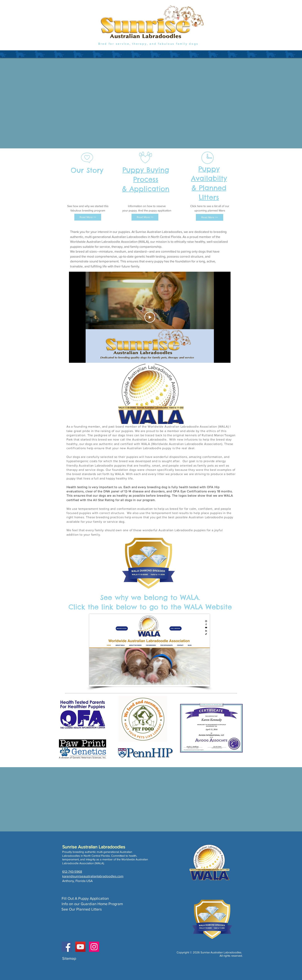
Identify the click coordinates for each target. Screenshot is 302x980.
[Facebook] (67, 947)
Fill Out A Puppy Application (85, 898)
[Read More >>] (88, 217)
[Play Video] (150, 317)
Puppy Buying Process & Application (146, 179)
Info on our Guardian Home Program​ (92, 904)
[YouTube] (80, 947)
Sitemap (69, 958)
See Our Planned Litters (82, 909)
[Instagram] (94, 947)
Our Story (87, 170)
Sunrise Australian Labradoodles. (221, 952)
